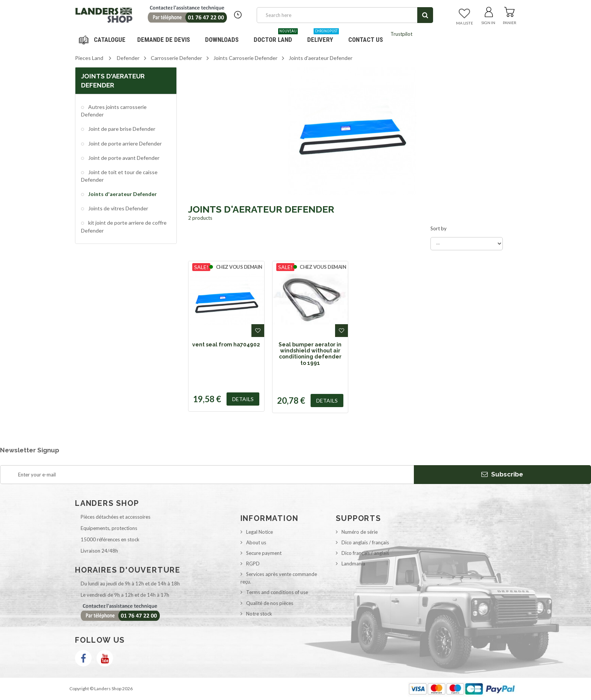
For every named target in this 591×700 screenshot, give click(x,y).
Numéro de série (360, 532)
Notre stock (259, 614)
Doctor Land (276, 37)
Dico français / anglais (365, 553)
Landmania (353, 564)
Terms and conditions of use (277, 592)
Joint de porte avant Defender (123, 158)
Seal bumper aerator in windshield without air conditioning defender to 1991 (310, 354)
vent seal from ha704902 (226, 345)
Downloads (222, 40)
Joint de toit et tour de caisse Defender (119, 176)
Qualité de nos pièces (270, 603)
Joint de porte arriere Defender (124, 143)
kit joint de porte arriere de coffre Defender (124, 226)
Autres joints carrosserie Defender (114, 111)
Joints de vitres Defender (118, 208)
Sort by (439, 228)
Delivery (323, 37)
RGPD (253, 564)
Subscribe (502, 474)
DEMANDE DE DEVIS (164, 40)
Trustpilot (401, 34)
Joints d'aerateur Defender (122, 194)
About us (256, 542)
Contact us (366, 40)
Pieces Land (89, 58)
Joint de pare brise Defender (121, 129)
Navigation (103, 40)
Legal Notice (260, 532)
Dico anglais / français (365, 542)
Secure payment (264, 553)
